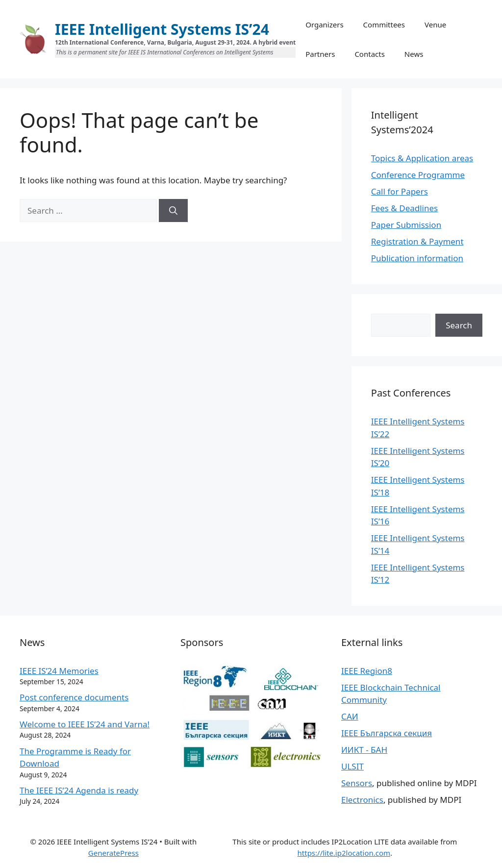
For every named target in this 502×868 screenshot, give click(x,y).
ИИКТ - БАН (364, 750)
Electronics (362, 800)
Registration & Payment (417, 241)
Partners (320, 54)
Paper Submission (406, 225)
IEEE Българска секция (387, 733)
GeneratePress (113, 853)
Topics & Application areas (422, 158)
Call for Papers (400, 191)
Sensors (357, 783)
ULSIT (352, 766)
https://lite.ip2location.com (344, 853)
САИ (350, 716)
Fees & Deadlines (404, 208)
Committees (384, 25)
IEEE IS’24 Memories (59, 671)
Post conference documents (74, 697)
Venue (435, 25)
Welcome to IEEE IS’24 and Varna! (85, 724)
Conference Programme (418, 175)
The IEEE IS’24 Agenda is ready (79, 790)
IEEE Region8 (367, 671)
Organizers (324, 25)
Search (459, 325)
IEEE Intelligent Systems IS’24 (162, 29)
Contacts (369, 54)
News (414, 54)
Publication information (417, 258)
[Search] (173, 211)
